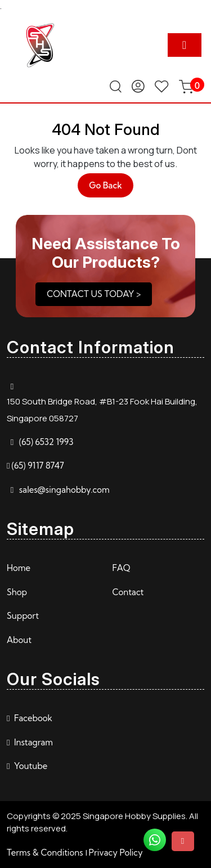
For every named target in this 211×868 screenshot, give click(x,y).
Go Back (111, 188)
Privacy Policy (116, 853)
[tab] (185, 45)
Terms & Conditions (45, 853)
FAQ (122, 568)
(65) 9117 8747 (37, 466)
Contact (128, 592)
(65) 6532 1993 (46, 442)
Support (23, 616)
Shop (17, 592)
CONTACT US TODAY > (94, 294)
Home (19, 568)
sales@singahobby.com (64, 490)
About (19, 640)
